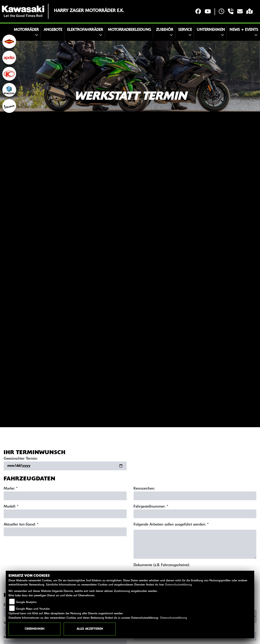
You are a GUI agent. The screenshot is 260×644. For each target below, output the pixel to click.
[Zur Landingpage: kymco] (9, 74)
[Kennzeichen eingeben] (195, 496)
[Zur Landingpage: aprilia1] (9, 58)
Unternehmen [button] (211, 30)
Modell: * (11, 507)
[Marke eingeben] (65, 496)
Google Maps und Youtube (33, 609)
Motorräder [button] (26, 30)
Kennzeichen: (144, 489)
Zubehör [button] (165, 30)
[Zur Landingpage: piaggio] (9, 90)
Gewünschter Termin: (21, 459)
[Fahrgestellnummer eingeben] (195, 514)
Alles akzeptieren (90, 629)
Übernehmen (34, 629)
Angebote (53, 30)
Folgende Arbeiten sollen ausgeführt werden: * (171, 525)
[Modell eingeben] (65, 514)
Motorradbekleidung (130, 30)
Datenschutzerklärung (179, 585)
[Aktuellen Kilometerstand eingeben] (65, 532)
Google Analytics (26, 602)
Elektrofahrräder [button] (85, 30)
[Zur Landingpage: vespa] (9, 106)
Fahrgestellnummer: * (151, 507)
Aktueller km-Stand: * (21, 525)
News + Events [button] (244, 30)
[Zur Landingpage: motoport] (9, 41)
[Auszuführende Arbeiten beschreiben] (195, 544)
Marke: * (11, 489)
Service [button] (185, 30)
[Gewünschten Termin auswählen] (65, 466)
